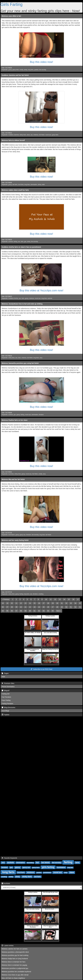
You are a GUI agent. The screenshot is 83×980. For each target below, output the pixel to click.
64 (48, 611)
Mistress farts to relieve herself (13, 140)
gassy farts (16, 70)
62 (39, 611)
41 (26, 607)
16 (73, 599)
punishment (47, 873)
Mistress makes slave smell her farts (15, 190)
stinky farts (23, 135)
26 (39, 603)
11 (51, 599)
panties (36, 70)
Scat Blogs (5, 711)
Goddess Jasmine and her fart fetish (15, 75)
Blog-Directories (8, 707)
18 (3, 603)
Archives (6, 883)
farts (22, 242)
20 (12, 603)
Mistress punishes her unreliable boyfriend (16, 972)
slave (28, 135)
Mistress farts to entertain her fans (14, 962)
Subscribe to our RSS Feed (41, 669)
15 (69, 599)
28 (48, 603)
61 (35, 611)
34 (75, 603)
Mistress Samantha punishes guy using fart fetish (20, 363)
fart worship (43, 70)
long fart (70, 868)
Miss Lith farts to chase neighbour (13, 978)
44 (39, 607)
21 (16, 603)
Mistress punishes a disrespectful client (15, 952)
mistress (36, 135)
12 (55, 599)
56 (12, 611)
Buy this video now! (42, 62)
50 (66, 607)
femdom (41, 415)
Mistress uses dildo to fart (11, 16)
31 (62, 603)
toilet (43, 185)
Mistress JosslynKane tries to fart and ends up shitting (22, 304)
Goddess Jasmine (14, 135)
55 (7, 611)
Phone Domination (8, 687)
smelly (21, 70)
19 (7, 603)
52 (75, 607)
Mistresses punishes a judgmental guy (15, 968)
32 (66, 603)
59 (26, 611)
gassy (10, 70)
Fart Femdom (6, 697)
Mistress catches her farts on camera (15, 949)
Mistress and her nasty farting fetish (15, 540)
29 (53, 603)
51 (71, 607)
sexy (41, 358)
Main (3, 677)
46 (48, 607)
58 (21, 611)
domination (34, 185)
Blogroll (5, 691)
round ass (48, 135)
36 (3, 607)
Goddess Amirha (13, 298)
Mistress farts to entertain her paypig (14, 965)
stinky (26, 70)
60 (30, 611)
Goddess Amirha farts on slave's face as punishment (21, 247)
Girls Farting (12, 4)
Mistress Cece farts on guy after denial (15, 975)
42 (30, 607)
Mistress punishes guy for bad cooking (15, 955)
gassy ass (23, 535)
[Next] (59, 611)
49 (62, 607)
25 (35, 603)
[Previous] (6, 599)
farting (15, 242)
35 (80, 603)
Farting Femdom (7, 704)
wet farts (15, 185)
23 (26, 603)
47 (53, 607)
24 (30, 603)
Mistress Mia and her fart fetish (13, 479)
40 (21, 607)
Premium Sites (8, 683)
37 (7, 607)
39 (16, 607)
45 (44, 607)
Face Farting (6, 700)
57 (16, 611)
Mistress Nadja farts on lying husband (15, 959)
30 (57, 603)
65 (53, 611)
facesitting (30, 863)
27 (44, 603)
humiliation (61, 867)
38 (12, 607)
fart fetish (42, 135)
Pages (5, 673)
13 (60, 599)
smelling (41, 594)
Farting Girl (6, 694)
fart (37, 863)
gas (25, 242)
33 (71, 603)
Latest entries (8, 946)
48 (57, 607)
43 (35, 607)
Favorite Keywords (9, 858)
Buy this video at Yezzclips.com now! (42, 290)
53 (80, 607)
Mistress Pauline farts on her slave (15, 420)
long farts (31, 70)
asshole (11, 242)
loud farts (21, 185)
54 (3, 611)
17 (78, 599)
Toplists (5, 715)
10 (46, 599)
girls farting (48, 867)
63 (44, 611)
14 (64, 599)
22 (21, 603)
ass (32, 135)
